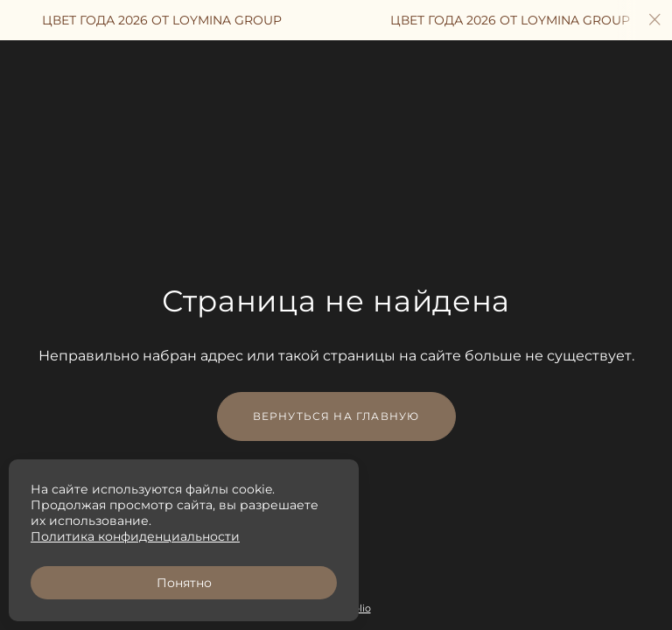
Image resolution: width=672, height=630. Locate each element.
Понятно (184, 583)
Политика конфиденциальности (135, 536)
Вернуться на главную (336, 416)
